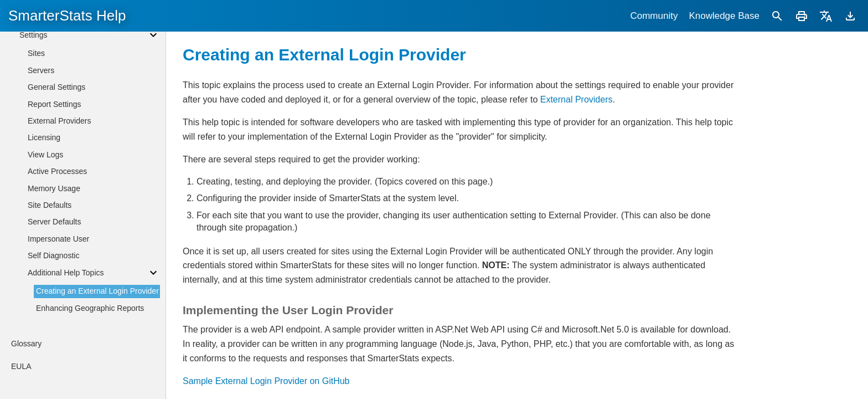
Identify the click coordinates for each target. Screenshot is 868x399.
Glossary (26, 344)
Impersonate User (58, 239)
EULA (21, 366)
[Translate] (826, 16)
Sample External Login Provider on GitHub (266, 381)
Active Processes (57, 171)
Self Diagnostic (53, 255)
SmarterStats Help (67, 16)
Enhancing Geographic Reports (90, 308)
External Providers (577, 99)
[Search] (777, 16)
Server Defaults (54, 222)
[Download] (850, 16)
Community (654, 16)
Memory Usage (54, 188)
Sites (36, 53)
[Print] (802, 16)
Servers (41, 70)
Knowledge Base (724, 16)
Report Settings (55, 104)
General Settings (56, 87)
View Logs (45, 155)
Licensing (44, 137)
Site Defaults (50, 205)
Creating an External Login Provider (97, 291)
